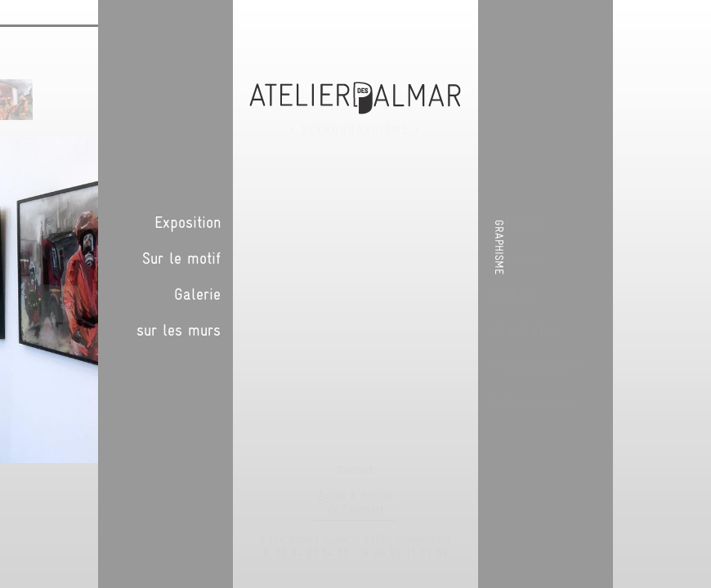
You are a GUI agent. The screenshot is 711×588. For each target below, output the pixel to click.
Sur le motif (563, 258)
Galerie (579, 294)
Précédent (462, 118)
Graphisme (693, 247)
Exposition (569, 222)
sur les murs (560, 330)
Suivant (478, 118)
